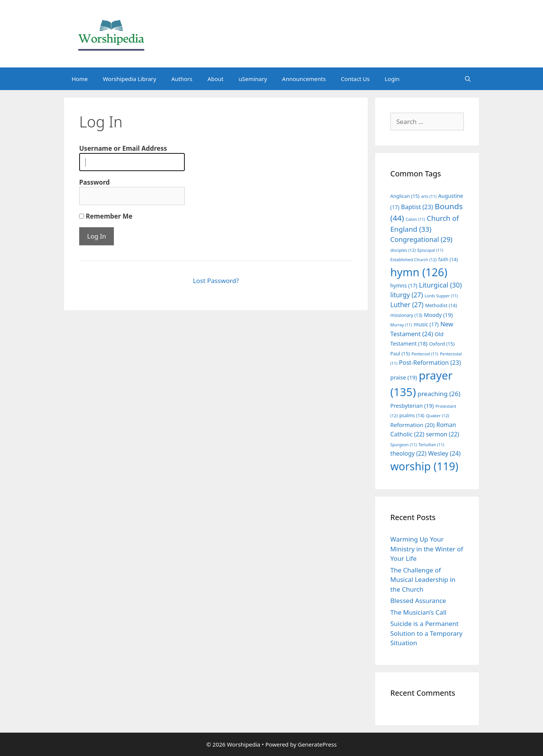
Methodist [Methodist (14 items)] (441, 305)
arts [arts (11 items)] (429, 196)
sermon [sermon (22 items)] (443, 434)
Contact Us (355, 79)
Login (392, 79)
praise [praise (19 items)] (404, 377)
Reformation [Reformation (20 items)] (413, 425)
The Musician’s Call (418, 612)
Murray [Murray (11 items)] (401, 325)
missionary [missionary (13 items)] (406, 315)
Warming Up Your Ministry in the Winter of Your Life (427, 549)
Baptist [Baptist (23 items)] (417, 207)
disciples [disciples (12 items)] (403, 250)
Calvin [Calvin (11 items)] (416, 219)
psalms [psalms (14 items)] (412, 415)
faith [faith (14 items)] (448, 259)
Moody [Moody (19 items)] (438, 315)
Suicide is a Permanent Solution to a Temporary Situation (426, 633)
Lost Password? (216, 281)
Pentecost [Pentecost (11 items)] (425, 354)
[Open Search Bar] (468, 79)
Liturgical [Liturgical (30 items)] (440, 285)
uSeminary (253, 79)
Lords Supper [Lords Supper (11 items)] (441, 296)
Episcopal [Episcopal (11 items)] (430, 250)
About (216, 79)
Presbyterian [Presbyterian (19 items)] (412, 406)
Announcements (304, 79)
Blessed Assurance (418, 601)
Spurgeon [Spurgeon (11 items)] (403, 445)
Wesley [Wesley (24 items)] (444, 453)
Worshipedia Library (130, 79)
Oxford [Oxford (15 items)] (442, 344)
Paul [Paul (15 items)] (400, 354)
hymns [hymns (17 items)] (404, 285)
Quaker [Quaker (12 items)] (438, 415)
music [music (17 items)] (426, 324)
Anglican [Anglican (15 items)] (405, 196)
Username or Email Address (123, 148)
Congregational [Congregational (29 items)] (421, 239)
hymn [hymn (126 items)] (419, 272)
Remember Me (106, 216)
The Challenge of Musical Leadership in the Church (423, 580)
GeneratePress (317, 744)
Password (94, 182)
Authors (182, 79)
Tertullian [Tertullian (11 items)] (431, 445)
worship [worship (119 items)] (424, 466)
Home (80, 79)
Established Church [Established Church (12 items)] (413, 259)
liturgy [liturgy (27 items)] (407, 295)
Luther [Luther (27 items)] (407, 305)
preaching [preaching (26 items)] (439, 394)
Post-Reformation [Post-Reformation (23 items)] (430, 363)
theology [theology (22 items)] (408, 453)
